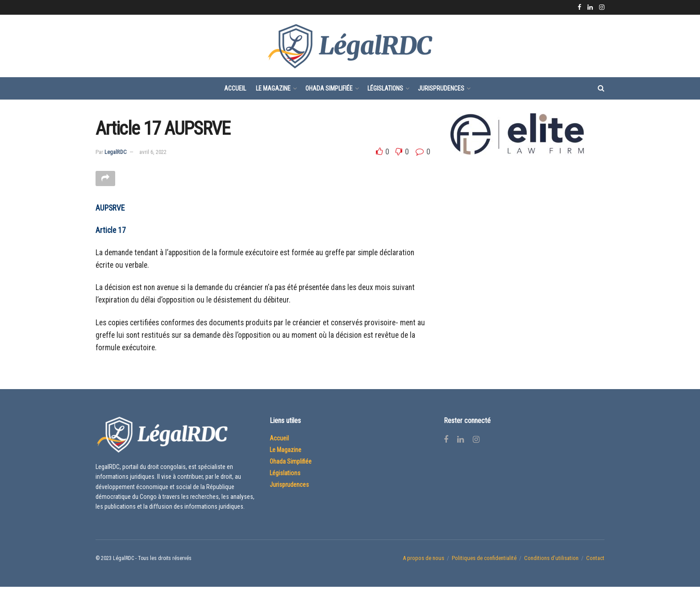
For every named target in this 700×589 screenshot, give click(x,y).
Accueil (235, 88)
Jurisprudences (441, 88)
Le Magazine (273, 88)
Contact (595, 560)
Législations (385, 88)
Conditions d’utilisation (551, 560)
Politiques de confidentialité (484, 560)
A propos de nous (423, 560)
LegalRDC (116, 152)
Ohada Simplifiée (329, 88)
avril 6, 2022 (153, 152)
